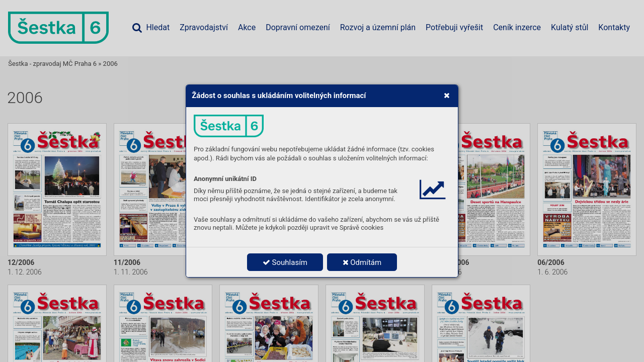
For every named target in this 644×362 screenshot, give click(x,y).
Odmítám (362, 262)
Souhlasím (285, 262)
